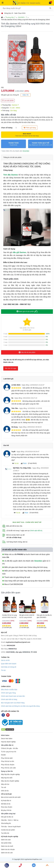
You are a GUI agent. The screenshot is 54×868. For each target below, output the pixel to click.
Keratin (3, 755)
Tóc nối (3, 787)
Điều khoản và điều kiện (9, 690)
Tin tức (3, 670)
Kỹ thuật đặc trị (6, 801)
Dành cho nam (6, 840)
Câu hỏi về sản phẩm (27, 352)
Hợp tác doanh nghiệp (8, 742)
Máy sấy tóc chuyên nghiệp (10, 781)
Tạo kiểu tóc (5, 833)
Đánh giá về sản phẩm (27, 311)
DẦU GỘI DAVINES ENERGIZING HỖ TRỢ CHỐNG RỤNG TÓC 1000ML (10, 616)
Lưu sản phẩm (8, 101)
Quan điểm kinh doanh (9, 664)
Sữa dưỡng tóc (6, 823)
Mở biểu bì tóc (6, 804)
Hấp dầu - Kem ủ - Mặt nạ (10, 820)
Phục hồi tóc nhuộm (8, 765)
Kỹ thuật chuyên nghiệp (10, 836)
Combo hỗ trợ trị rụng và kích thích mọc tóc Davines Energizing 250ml (44, 616)
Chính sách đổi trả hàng (9, 699)
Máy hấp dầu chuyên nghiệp (10, 774)
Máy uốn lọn (5, 784)
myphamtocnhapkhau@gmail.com (18, 642)
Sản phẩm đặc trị (7, 745)
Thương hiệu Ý (10, 17)
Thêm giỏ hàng (30, 128)
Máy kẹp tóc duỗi (7, 778)
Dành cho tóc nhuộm (8, 850)
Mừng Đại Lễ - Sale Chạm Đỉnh (14, 13)
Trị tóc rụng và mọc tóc (9, 752)
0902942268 (11, 645)
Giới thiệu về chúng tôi (9, 667)
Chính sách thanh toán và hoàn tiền (13, 696)
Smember (26, 151)
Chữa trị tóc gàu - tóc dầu (10, 748)
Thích (24, 463)
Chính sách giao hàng (8, 693)
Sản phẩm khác (6, 843)
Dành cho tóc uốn (7, 853)
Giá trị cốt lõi (5, 660)
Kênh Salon (5, 735)
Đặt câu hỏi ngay (11, 368)
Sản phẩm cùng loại (8, 814)
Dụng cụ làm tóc (7, 771)
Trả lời (15, 463)
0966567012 (13, 649)
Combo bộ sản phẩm (8, 830)
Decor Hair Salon (7, 739)
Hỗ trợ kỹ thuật (6, 794)
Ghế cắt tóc (5, 791)
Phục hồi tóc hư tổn (8, 761)
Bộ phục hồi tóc (6, 810)
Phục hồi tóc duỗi (7, 758)
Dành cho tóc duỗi (7, 846)
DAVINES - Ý (22, 17)
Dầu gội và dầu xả (7, 817)
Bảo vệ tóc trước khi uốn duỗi (11, 797)
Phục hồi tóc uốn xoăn (8, 768)
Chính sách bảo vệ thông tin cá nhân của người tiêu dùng (20, 706)
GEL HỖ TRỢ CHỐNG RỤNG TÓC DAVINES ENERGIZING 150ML (27, 616)
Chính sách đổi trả (36, 531)
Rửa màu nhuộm (7, 807)
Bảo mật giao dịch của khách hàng (13, 703)
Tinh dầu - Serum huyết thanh (11, 827)
